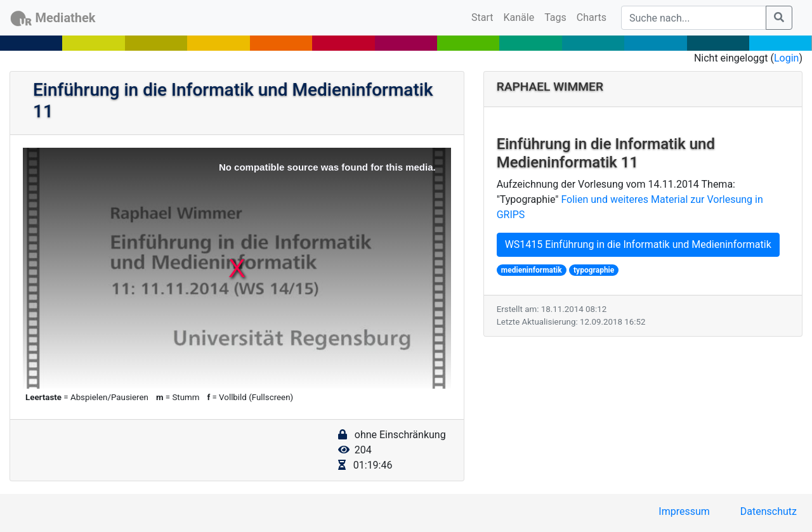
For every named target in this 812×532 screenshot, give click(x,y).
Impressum (684, 511)
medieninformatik (532, 270)
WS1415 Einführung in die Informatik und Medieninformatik (638, 244)
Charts (592, 17)
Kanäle (519, 17)
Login (786, 58)
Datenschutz (769, 511)
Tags (555, 17)
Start (485, 16)
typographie (594, 270)
